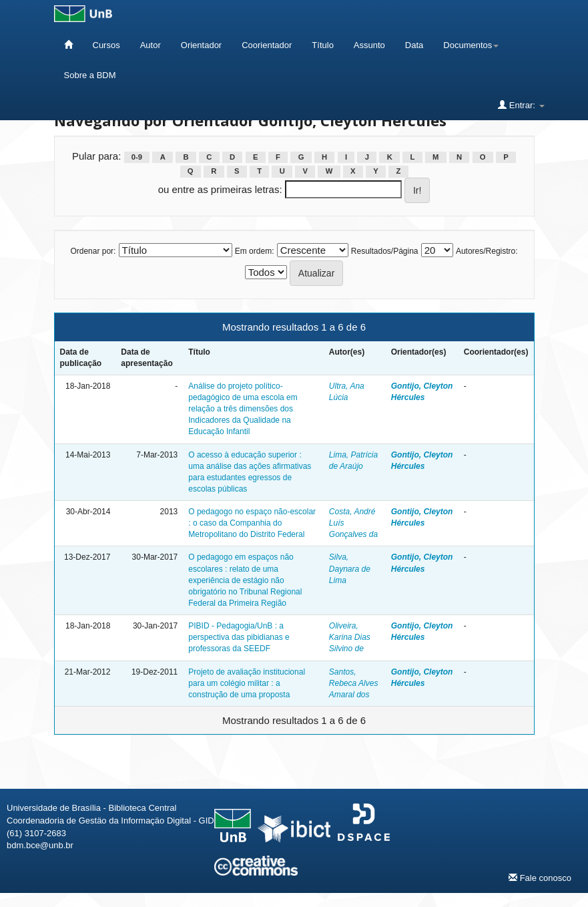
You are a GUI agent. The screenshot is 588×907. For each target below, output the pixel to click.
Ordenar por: (93, 251)
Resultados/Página (385, 251)
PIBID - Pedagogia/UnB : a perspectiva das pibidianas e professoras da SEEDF (239, 637)
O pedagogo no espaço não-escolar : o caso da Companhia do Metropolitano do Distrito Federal (252, 523)
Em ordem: (255, 251)
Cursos (106, 45)
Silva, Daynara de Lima (350, 568)
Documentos (471, 45)
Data (414, 45)
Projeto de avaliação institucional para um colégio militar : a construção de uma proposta (247, 683)
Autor (151, 45)
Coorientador (267, 45)
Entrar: (521, 105)
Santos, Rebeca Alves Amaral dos (354, 683)
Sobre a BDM (90, 75)
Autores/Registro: (487, 251)
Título (323, 45)
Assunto (369, 45)
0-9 (137, 157)
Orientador (201, 45)
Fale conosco (540, 878)
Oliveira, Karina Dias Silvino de (350, 637)
